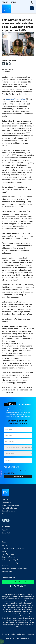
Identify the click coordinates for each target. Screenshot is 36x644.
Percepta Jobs (7, 572)
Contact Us (6, 536)
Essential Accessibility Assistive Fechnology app (6, 520)
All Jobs (5, 545)
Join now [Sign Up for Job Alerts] (17, 477)
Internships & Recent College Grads (14, 569)
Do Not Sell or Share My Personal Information (18, 634)
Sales (4, 551)
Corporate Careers (8, 557)
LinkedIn (3, 64)
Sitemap (5, 514)
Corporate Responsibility (10, 505)
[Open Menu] (32, 8)
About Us (5, 530)
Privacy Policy (7, 502)
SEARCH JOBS (9, 2)
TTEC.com (5, 499)
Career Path (6, 533)
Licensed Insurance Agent (11, 563)
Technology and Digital (10, 560)
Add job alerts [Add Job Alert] (11, 467)
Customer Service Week (16, 99)
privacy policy (11, 472)
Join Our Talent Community (18, 582)
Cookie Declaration (9, 511)
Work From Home (8, 554)
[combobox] (18, 461)
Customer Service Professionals (13, 548)
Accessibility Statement (10, 508)
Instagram (18, 586)
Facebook (7, 64)
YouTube (22, 586)
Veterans (5, 566)
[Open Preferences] (2, 642)
